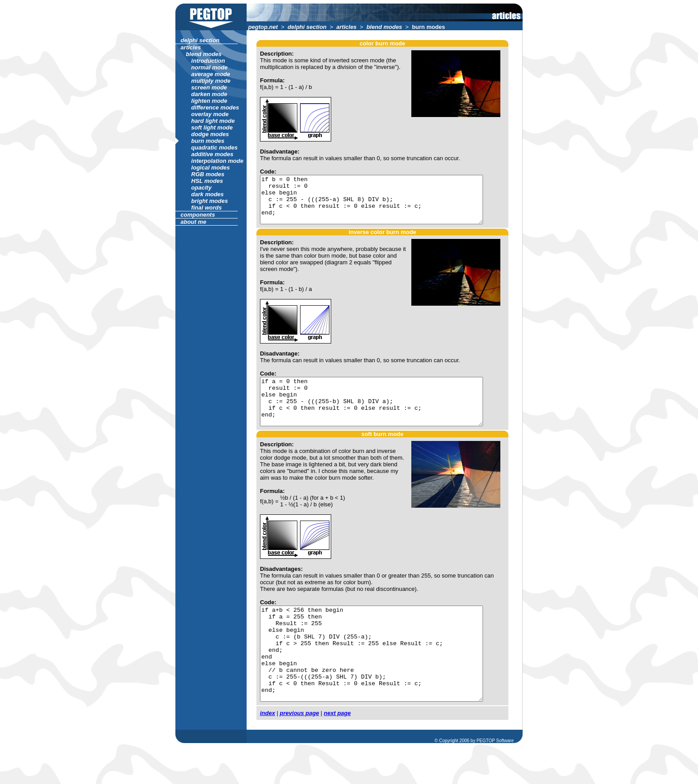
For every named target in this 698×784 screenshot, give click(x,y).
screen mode (208, 87)
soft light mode (211, 127)
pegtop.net (262, 27)
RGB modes (207, 174)
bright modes (209, 201)
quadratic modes (213, 148)
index (267, 750)
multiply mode (210, 81)
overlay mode (209, 114)
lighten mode (208, 101)
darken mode (208, 94)
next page (336, 750)
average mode (210, 74)
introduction (207, 61)
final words (206, 208)
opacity (201, 188)
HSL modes (206, 181)
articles (345, 27)
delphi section (306, 27)
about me (193, 222)
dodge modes (209, 134)
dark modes (207, 194)
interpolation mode (216, 161)
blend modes (383, 27)
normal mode (209, 67)
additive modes (211, 154)
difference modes (214, 107)
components (197, 215)
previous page (298, 750)
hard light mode (212, 121)
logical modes (210, 168)
